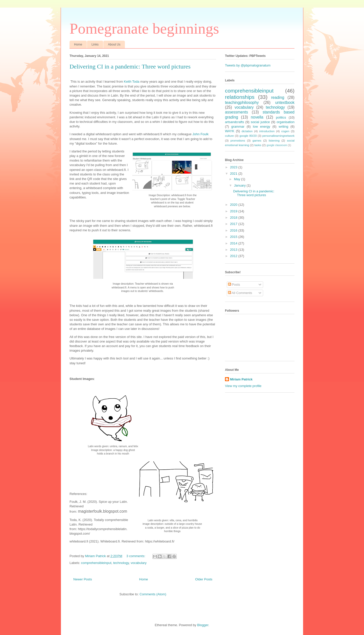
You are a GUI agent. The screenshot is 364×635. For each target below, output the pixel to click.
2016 (234, 230)
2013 (234, 250)
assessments (236, 112)
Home (78, 44)
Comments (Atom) (153, 594)
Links (95, 44)
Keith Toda (132, 82)
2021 (234, 174)
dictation (247, 131)
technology (121, 563)
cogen (285, 131)
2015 (234, 237)
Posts (234, 285)
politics (281, 117)
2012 (234, 256)
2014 (234, 243)
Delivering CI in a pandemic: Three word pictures (130, 66)
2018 (234, 218)
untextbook (285, 103)
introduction (267, 131)
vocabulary (139, 563)
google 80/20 (248, 136)
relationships (240, 97)
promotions (238, 140)
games (257, 140)
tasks (258, 145)
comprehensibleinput (96, 563)
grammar (238, 127)
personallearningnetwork (278, 136)
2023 (234, 167)
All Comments (240, 293)
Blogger (203, 625)
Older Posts (204, 579)
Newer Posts (83, 579)
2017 (234, 224)
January (240, 185)
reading (278, 97)
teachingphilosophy (242, 103)
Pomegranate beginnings (144, 29)
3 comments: (136, 556)
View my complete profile (243, 386)
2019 (234, 211)
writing (284, 127)
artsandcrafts (234, 122)
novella (257, 117)
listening (274, 140)
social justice (260, 122)
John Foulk (200, 134)
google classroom (277, 145)
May (238, 179)
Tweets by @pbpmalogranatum (248, 65)
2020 (234, 205)
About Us (114, 44)
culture (229, 136)
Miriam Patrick (241, 379)
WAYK (230, 131)
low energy (262, 127)
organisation (286, 122)
